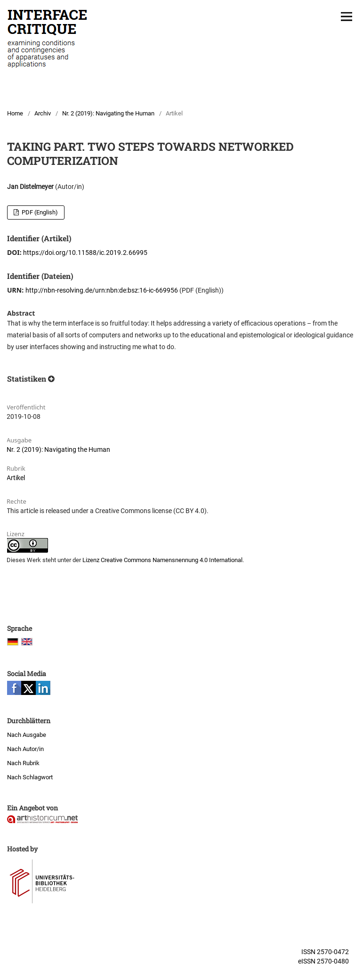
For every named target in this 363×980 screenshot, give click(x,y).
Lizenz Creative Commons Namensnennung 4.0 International (162, 560)
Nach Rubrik (23, 763)
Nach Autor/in (25, 749)
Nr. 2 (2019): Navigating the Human (108, 113)
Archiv (43, 113)
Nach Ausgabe (27, 735)
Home (15, 113)
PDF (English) (39, 212)
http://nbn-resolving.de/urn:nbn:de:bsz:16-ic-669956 (102, 290)
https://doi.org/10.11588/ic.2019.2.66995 (85, 253)
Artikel (16, 478)
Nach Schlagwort (30, 777)
